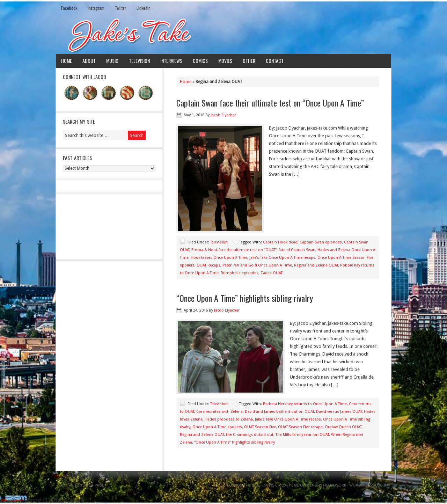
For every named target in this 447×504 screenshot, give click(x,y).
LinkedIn (144, 8)
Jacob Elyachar (223, 115)
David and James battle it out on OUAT (279, 412)
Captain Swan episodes (321, 242)
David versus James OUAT (339, 412)
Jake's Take (223, 35)
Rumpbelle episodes (240, 273)
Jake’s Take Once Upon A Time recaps (282, 258)
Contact (275, 61)
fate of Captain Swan (297, 250)
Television (139, 61)
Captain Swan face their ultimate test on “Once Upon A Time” (270, 103)
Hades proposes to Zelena (229, 419)
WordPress (361, 485)
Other (249, 61)
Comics (200, 61)
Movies (225, 61)
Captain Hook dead (280, 242)
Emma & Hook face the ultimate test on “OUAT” (234, 250)
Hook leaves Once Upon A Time (219, 258)
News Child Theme (281, 485)
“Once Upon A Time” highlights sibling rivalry (245, 298)
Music (112, 61)
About (89, 61)
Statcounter (12, 500)
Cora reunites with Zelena (219, 412)
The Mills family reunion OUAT (302, 435)
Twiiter (120, 8)
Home (67, 61)
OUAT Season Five (260, 427)
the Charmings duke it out (250, 435)
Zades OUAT (272, 273)
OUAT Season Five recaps (300, 427)
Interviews (171, 61)
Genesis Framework (327, 485)
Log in (381, 485)
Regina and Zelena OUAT (316, 265)
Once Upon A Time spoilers (217, 427)
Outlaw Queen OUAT (343, 427)
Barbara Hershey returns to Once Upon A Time (305, 404)
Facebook (69, 8)
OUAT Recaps (208, 265)
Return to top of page (82, 485)
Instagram (96, 8)
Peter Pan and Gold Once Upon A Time (257, 265)
